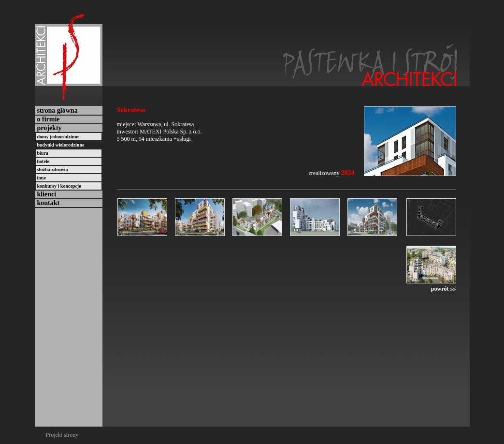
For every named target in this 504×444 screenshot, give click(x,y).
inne (42, 178)
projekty (50, 128)
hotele (43, 161)
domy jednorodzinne (58, 137)
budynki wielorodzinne (61, 145)
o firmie (49, 119)
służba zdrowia (53, 170)
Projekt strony (62, 435)
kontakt (49, 203)
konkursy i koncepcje (59, 186)
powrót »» (444, 289)
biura (43, 153)
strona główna (58, 111)
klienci (47, 194)
